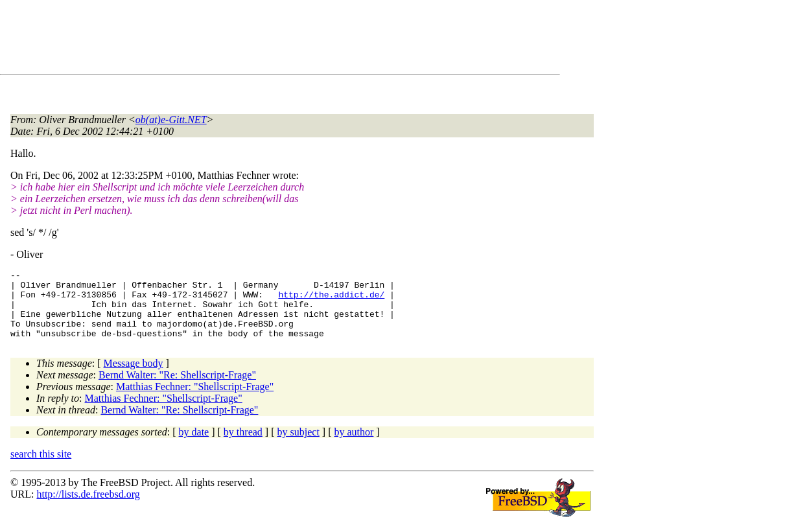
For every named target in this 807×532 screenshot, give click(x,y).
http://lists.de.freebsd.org (88, 508)
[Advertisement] (246, 40)
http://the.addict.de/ (331, 300)
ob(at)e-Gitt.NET (171, 120)
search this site (41, 468)
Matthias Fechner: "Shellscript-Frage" (195, 400)
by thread (243, 445)
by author (354, 445)
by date (194, 445)
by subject (298, 445)
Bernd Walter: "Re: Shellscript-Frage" (177, 388)
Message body (134, 377)
